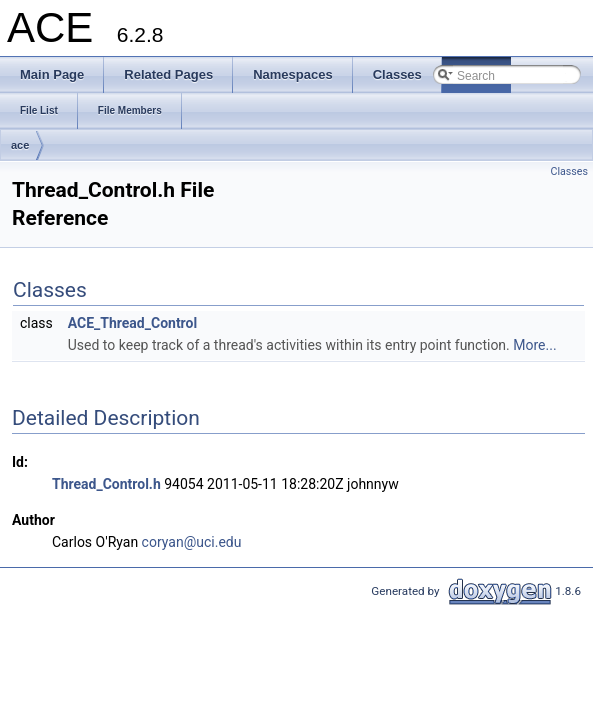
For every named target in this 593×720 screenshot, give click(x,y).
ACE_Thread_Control (132, 323)
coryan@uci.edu (192, 542)
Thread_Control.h (106, 484)
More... (534, 345)
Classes (569, 171)
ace (20, 145)
